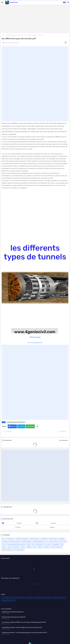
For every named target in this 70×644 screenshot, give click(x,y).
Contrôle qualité (34, 539)
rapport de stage (6, 550)
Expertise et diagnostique (19, 598)
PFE (65, 542)
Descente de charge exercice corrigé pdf (14, 617)
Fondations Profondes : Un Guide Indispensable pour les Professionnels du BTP (24, 633)
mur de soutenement (57, 547)
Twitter (22, 426)
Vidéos (4, 547)
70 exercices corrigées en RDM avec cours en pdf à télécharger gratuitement (24, 622)
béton (23, 547)
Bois (3, 539)
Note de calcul (54, 542)
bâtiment (17, 547)
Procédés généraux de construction (16, 35)
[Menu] (2, 2)
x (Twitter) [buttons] (18, 527)
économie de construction (59, 598)
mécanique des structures (8, 601)
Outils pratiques (6, 598)
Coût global (44, 539)
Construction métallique (22, 539)
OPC (61, 542)
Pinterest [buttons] (52, 527)
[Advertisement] (35, 19)
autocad (10, 547)
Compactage (10, 539)
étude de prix (20, 550)
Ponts (4, 544)
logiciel (40, 547)
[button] (65, 2)
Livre (47, 542)
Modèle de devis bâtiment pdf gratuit (13, 612)
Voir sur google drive (35, 343)
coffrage (29, 547)
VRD (62, 544)
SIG (33, 544)
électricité (30, 598)
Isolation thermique (38, 542)
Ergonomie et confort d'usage (42, 598)
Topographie (56, 544)
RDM (29, 544)
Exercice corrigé (53, 539)
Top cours (48, 544)
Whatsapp (31, 426)
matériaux (47, 547)
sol (14, 550)
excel (34, 547)
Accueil (4, 35)
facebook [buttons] (19, 523)
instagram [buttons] (53, 523)
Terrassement (39, 544)
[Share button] (37, 426)
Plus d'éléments (64, 440)
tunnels (45, 142)
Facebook (13, 426)
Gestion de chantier (15, 542)
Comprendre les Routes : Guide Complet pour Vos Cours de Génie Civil (22, 627)
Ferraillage (62, 539)
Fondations (5, 542)
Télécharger (35, 337)
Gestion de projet (27, 542)
